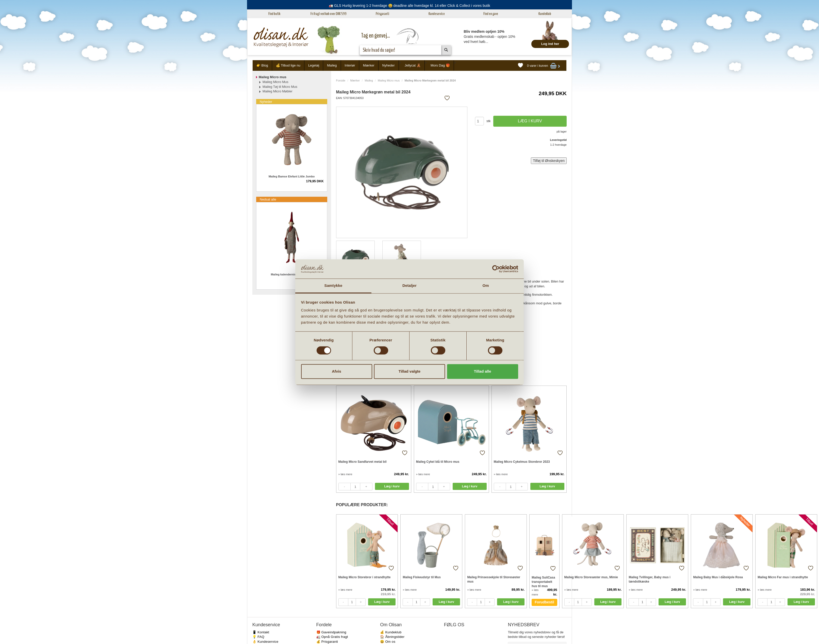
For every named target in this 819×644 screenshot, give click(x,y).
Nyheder (389, 65)
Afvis (337, 371)
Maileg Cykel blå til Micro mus (438, 462)
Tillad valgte (409, 371)
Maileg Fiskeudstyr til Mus (422, 577)
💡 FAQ (258, 637)
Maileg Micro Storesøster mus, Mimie (591, 577)
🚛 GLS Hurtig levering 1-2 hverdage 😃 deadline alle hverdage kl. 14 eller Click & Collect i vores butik (409, 6)
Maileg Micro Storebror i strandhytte (365, 577)
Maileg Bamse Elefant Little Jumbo (292, 176)
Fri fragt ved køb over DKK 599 (329, 14)
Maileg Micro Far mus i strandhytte (783, 577)
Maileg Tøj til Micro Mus (280, 87)
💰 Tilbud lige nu (288, 65)
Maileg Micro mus (389, 80)
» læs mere (345, 474)
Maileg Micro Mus (275, 82)
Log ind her (550, 44)
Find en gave (491, 14)
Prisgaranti (382, 14)
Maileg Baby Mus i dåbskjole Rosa (718, 577)
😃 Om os (388, 642)
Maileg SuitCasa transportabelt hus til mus (543, 582)
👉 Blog (262, 65)
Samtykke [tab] (333, 286)
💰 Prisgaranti (327, 642)
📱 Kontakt (261, 632)
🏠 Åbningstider (392, 637)
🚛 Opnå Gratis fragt (332, 637)
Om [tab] (486, 286)
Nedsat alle (268, 199)
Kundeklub (545, 14)
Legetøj (314, 65)
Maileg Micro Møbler (277, 91)
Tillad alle (482, 371)
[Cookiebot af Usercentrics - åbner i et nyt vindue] (496, 269)
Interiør (350, 65)
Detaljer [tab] (409, 286)
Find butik (274, 14)
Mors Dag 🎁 (440, 65)
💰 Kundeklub (391, 632)
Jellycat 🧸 (413, 65)
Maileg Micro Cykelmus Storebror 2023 (522, 462)
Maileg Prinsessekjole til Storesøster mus (494, 579)
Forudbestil (544, 602)
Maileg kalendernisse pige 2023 (292, 274)
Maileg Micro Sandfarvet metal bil (363, 462)
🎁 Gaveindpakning (331, 632)
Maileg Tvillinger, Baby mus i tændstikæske (649, 579)
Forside (341, 80)
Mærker (369, 65)
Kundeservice (437, 14)
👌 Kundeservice (265, 642)
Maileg (332, 65)
